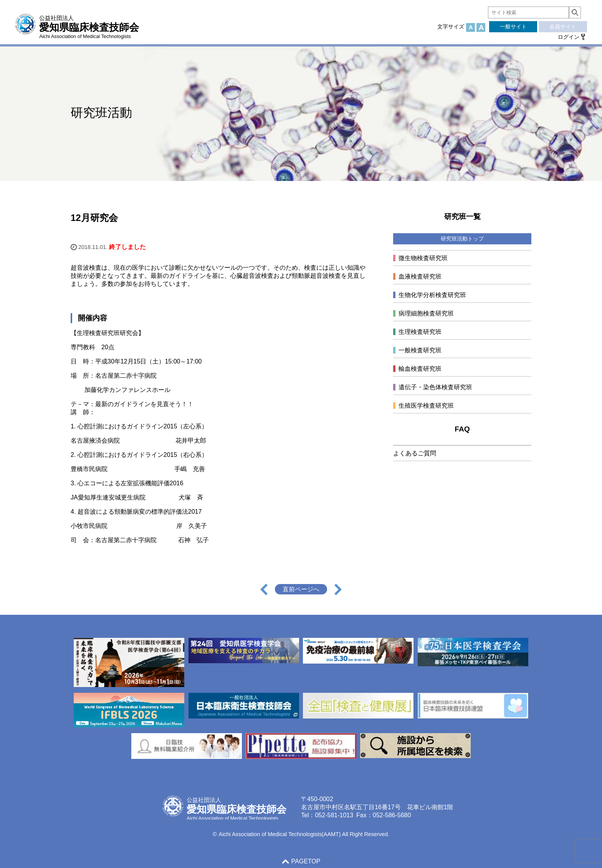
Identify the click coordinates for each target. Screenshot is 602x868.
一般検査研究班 (420, 350)
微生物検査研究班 (423, 258)
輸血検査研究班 (420, 369)
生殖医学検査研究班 (426, 406)
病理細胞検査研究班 (426, 313)
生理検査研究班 (420, 332)
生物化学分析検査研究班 (432, 295)
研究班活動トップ (462, 239)
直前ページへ (301, 589)
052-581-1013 (334, 815)
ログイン (569, 37)
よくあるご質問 (415, 453)
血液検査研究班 (420, 276)
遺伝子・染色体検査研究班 (435, 387)
